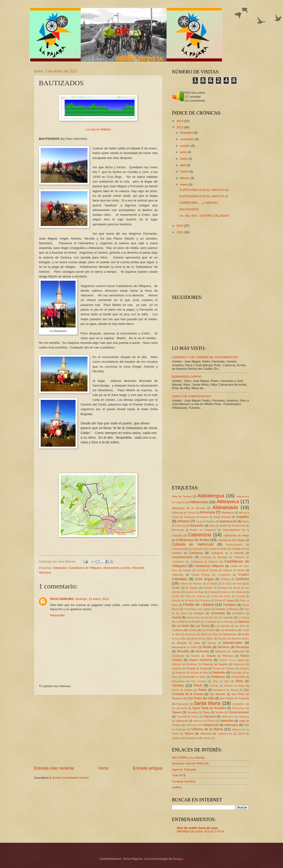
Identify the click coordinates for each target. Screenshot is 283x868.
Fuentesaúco (191, 609)
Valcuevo (45, 572)
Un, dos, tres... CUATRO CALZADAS (204, 216)
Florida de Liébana (199, 604)
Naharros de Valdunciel (230, 651)
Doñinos (242, 579)
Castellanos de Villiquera (85, 568)
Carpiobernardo (182, 557)
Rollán (203, 690)
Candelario (198, 549)
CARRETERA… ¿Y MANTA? (199, 203)
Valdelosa (244, 717)
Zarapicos (192, 738)
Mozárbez (242, 647)
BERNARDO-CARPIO (187, 377)
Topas (206, 712)
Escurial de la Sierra (183, 601)
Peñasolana (178, 681)
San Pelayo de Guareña (234, 698)
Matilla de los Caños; (202, 639)
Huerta (176, 617)
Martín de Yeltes (210, 634)
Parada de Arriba (197, 668)
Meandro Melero (240, 639)
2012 (180, 226)
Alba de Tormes (182, 496)
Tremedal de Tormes (188, 717)
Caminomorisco (234, 545)
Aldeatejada (225, 507)
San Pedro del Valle (201, 698)
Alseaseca (228, 513)
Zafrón (241, 734)
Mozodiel (138, 568)
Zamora (177, 738)
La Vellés (183, 626)
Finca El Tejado (225, 600)
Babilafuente (228, 521)
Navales (195, 656)
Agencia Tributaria (184, 769)
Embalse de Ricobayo (216, 588)
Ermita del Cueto (221, 596)
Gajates (207, 609)
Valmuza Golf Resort (204, 721)
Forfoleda (229, 605)
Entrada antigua (148, 768)
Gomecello (218, 613)
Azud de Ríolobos (206, 522)
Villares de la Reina (207, 729)
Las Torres (202, 626)
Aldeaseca (60, 568)
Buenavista (178, 530)
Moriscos (224, 647)
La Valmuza (241, 622)
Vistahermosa (225, 734)
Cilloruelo (178, 575)
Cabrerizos (200, 535)
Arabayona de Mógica (196, 517)
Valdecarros (228, 717)
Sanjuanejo (182, 704)
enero (184, 185)
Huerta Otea (193, 618)
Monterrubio (233, 643)
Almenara (207, 512)
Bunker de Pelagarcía (203, 530)
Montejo (212, 643)
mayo (184, 159)
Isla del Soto (211, 618)
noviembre (188, 139)
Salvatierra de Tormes (226, 690)
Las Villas (240, 626)
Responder (57, 615)
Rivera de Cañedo (182, 690)
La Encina (244, 618)
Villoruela (206, 734)
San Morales (218, 694)
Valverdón (227, 721)
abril (183, 165)
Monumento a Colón (117, 568)
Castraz (187, 570)
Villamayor (231, 725)
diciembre (187, 133)
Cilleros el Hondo (234, 570)
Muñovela (202, 651)
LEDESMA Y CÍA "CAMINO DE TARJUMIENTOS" (205, 357)
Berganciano (239, 526)
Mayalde (222, 639)
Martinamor (230, 634)
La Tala (225, 622)
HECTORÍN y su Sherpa (188, 758)
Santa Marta (207, 703)
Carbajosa (196, 553)
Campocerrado (180, 549)
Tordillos (219, 712)
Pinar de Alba (221, 681)
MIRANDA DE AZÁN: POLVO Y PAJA (201, 832)
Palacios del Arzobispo (185, 664)
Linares (192, 630)
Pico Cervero (199, 681)
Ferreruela (205, 601)
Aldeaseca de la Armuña (189, 508)
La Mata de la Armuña (188, 622)
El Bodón (212, 584)
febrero (185, 178)
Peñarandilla (238, 677)
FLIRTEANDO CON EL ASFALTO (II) (204, 190)
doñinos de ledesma (191, 584)
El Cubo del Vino (232, 584)
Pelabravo (218, 677)
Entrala (212, 592)
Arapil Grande (222, 517)
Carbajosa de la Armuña (227, 553)
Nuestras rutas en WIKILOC (191, 763)
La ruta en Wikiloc (98, 129)
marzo (185, 171)
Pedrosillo (219, 673)
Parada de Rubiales (224, 669)
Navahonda (178, 656)
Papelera (177, 669)
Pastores (244, 669)
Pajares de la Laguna (232, 660)
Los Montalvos (229, 630)
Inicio (103, 768)
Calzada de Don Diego (231, 540)
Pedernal (180, 673)
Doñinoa (225, 579)
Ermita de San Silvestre (233, 592)
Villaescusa (192, 725)
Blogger (178, 859)
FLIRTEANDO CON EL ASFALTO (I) (204, 196)
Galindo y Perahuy (227, 609)
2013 (180, 127)
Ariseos (183, 521)
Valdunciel (182, 721)
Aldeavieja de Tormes (183, 513)
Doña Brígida (204, 579)
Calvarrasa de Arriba (193, 540)
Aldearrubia (199, 502)
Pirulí (198, 685)
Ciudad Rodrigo (201, 575)
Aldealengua (211, 496)
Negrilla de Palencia (220, 656)
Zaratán (207, 738)
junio (184, 152)
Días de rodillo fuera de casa (197, 828)
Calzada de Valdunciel (193, 544)
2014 (180, 121)
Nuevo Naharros (201, 660)
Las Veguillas (223, 626)
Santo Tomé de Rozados (209, 708)
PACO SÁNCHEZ (62, 599)
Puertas (214, 686)
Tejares (177, 712)
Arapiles (243, 517)
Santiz (184, 708)
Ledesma (178, 630)
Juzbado (228, 617)
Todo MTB (179, 775)
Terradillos (193, 712)
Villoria (189, 733)
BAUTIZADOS (189, 209)
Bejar (212, 526)
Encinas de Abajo (194, 592)
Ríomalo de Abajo (234, 686)
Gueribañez (238, 613)
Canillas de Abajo (218, 549)
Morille (207, 647)
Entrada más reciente (54, 768)
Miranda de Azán (188, 643)
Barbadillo (197, 525)
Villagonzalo (211, 725)
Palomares (239, 664)
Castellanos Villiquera (209, 566)
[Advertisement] (98, 730)
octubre (186, 146)
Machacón (191, 634)
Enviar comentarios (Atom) (71, 778)
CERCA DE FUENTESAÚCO (191, 396)
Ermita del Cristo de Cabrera (189, 596)
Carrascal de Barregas (214, 557)
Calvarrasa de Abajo (236, 535)
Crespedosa (224, 575)
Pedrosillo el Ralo (194, 677)
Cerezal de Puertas (207, 570)
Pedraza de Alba (199, 673)
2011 (180, 232)
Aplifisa (177, 787)
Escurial (241, 596)
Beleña (223, 526)
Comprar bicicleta (184, 781)
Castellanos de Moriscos (204, 562)
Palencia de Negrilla (215, 664)
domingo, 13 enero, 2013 (92, 599)
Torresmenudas (239, 712)
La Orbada (210, 622)
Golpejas (199, 613)
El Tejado (192, 588)
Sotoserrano (239, 708)
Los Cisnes (208, 630)
